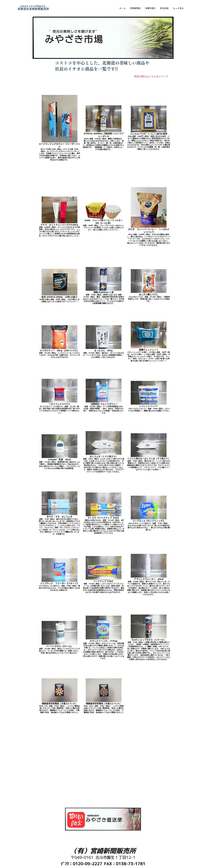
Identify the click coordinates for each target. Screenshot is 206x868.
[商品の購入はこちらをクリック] (151, 76)
